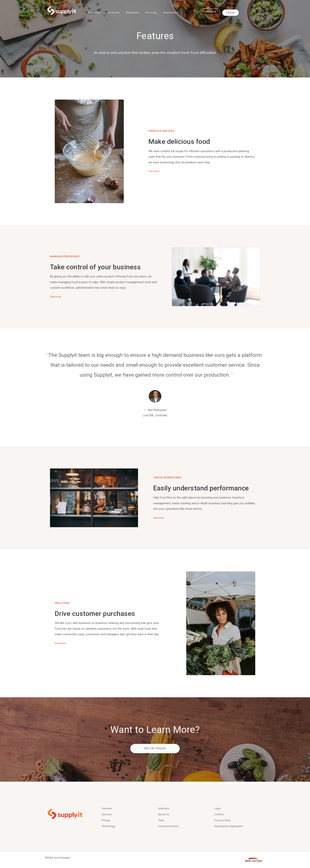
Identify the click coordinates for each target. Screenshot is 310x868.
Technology (109, 826)
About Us (164, 813)
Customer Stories (170, 826)
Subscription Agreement (230, 826)
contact (213, 11)
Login (234, 11)
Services (114, 11)
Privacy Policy (223, 820)
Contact (220, 813)
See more (155, 171)
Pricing (154, 11)
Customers (174, 11)
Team (162, 820)
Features (95, 11)
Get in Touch (155, 748)
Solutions (135, 11)
